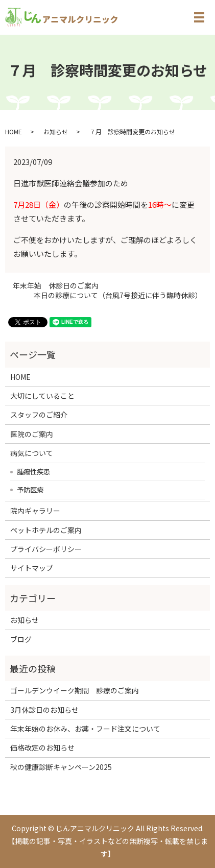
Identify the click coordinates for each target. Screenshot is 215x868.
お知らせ (56, 131)
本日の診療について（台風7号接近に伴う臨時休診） (118, 295)
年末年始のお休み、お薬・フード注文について (85, 729)
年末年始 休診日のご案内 (56, 286)
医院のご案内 (32, 434)
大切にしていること (42, 396)
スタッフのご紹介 (39, 415)
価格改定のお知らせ (42, 748)
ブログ (21, 639)
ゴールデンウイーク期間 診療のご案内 (75, 690)
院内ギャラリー (35, 511)
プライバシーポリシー (46, 549)
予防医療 (30, 490)
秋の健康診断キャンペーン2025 (61, 767)
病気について (32, 453)
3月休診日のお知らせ (44, 710)
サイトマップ (32, 568)
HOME (14, 131)
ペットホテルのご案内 (46, 530)
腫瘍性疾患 (33, 471)
